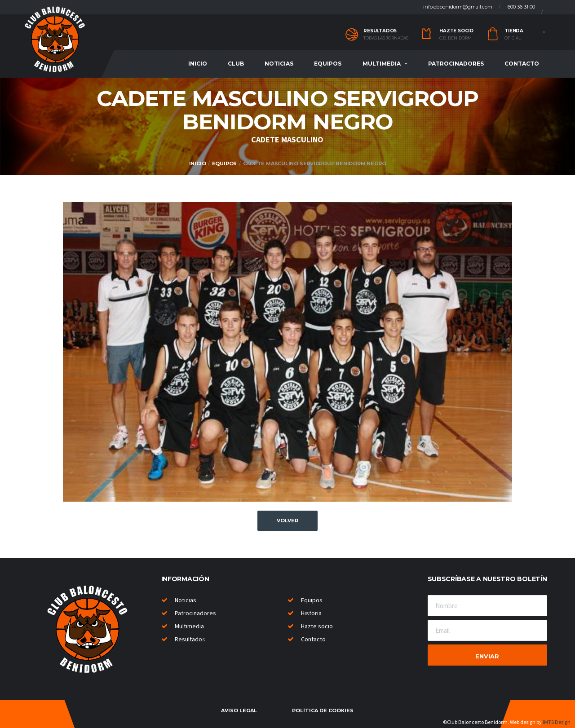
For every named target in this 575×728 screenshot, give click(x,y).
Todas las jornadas (386, 38)
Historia (311, 613)
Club (236, 64)
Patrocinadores (456, 64)
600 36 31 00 (521, 7)
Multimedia (382, 64)
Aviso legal (239, 710)
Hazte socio (456, 31)
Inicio (198, 64)
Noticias (279, 64)
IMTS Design (557, 722)
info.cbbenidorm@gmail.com (458, 7)
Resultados (380, 31)
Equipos (328, 64)
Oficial (513, 38)
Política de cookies (323, 710)
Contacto (522, 64)
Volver (287, 521)
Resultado (188, 639)
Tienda (514, 31)
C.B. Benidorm (456, 38)
